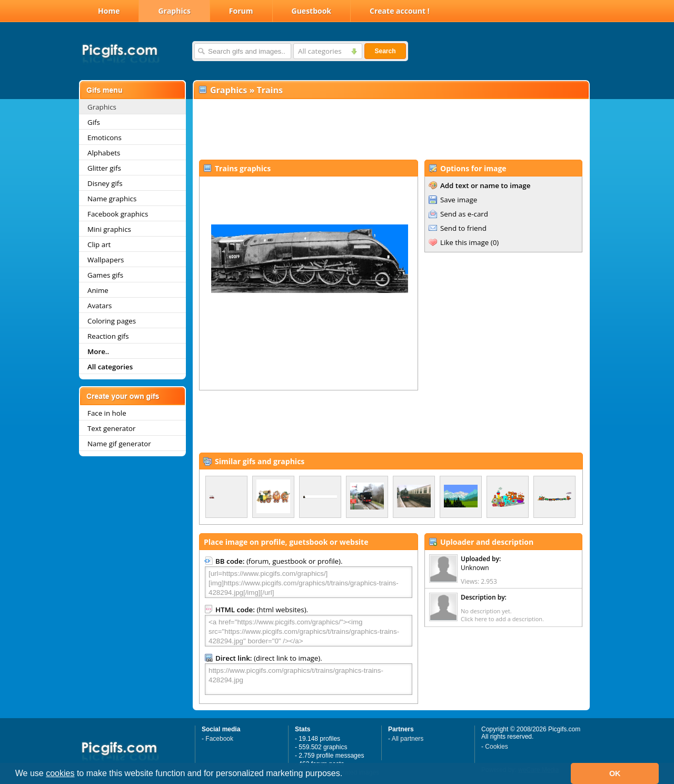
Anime (98, 290)
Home (109, 11)
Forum (241, 11)
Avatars (100, 306)
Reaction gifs (108, 336)
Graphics (174, 11)
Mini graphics (109, 229)
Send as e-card (464, 214)
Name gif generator (119, 444)
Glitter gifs (104, 168)
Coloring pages (112, 321)
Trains (270, 90)
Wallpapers (106, 260)
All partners (408, 739)
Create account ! (400, 11)
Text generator (111, 428)
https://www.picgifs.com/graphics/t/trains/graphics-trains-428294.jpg (309, 679)
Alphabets (104, 153)
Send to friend (463, 228)
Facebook (219, 739)
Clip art (99, 244)
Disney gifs (105, 183)
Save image (459, 200)
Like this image (464, 242)
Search (385, 51)
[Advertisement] (391, 130)
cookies (60, 773)
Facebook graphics (118, 214)
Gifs (94, 122)
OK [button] (615, 773)
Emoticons (105, 138)
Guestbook (312, 11)
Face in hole (107, 413)
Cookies (496, 747)
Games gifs (105, 275)
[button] (346, 775)
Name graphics (112, 199)
